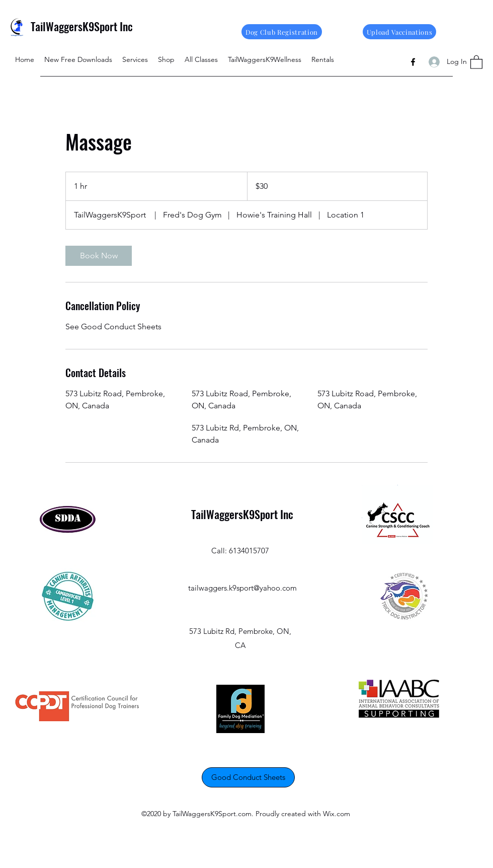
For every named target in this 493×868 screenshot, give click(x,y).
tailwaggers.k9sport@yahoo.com (242, 588)
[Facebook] (413, 62)
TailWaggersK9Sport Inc (82, 26)
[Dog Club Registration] (282, 32)
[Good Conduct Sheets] (248, 777)
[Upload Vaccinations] (399, 32)
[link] (99, 256)
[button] (476, 62)
